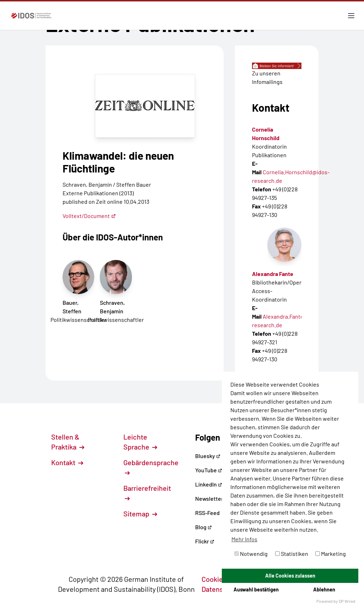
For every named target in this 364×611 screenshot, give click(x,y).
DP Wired (347, 601)
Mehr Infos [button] (244, 539)
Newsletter (209, 498)
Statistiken (292, 554)
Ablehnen (324, 589)
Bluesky (208, 456)
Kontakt (67, 462)
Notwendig (251, 554)
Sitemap (140, 514)
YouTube (209, 470)
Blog (204, 527)
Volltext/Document (89, 216)
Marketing (331, 554)
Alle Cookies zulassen (290, 576)
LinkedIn (209, 484)
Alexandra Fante (273, 274)
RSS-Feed (207, 513)
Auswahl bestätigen (256, 589)
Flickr (205, 541)
